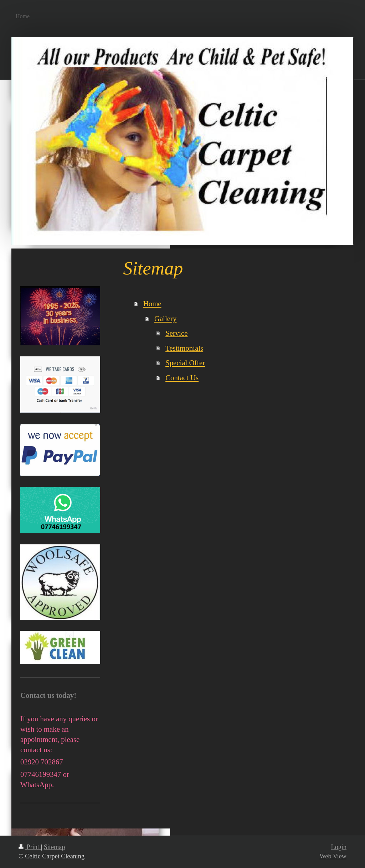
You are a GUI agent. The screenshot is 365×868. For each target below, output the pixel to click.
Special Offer (185, 363)
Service (176, 333)
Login (339, 847)
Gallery (165, 318)
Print (30, 847)
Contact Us (182, 378)
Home (152, 304)
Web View (333, 856)
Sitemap (55, 847)
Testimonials (184, 348)
